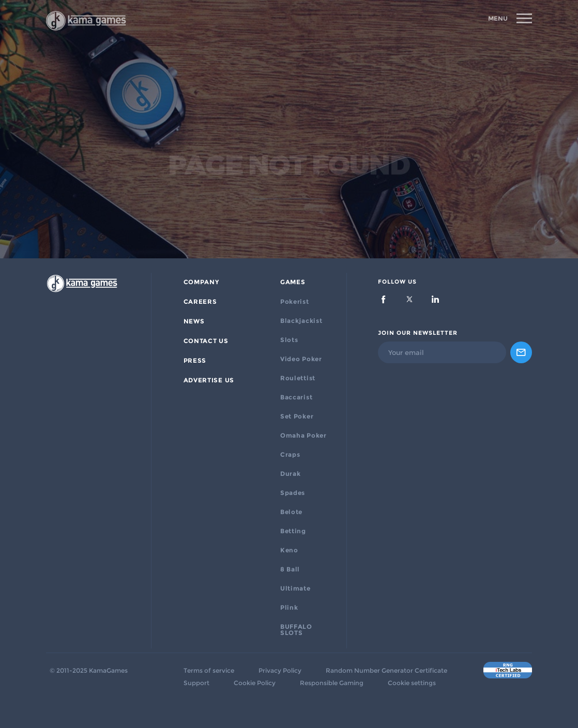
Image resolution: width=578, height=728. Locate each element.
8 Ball (290, 569)
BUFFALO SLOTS (296, 630)
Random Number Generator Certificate (386, 671)
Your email (406, 352)
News (194, 321)
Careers (200, 302)
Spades (293, 493)
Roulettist (298, 378)
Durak (291, 474)
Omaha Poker (303, 436)
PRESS (195, 361)
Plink (289, 608)
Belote (291, 512)
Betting (293, 531)
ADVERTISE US (209, 380)
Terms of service (209, 671)
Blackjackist (301, 321)
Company (201, 282)
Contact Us (206, 341)
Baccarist (296, 397)
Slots (289, 340)
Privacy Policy (280, 671)
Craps (290, 455)
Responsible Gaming (332, 683)
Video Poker (301, 359)
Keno (289, 550)
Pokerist (295, 302)
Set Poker (297, 416)
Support (196, 683)
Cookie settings (412, 683)
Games (293, 282)
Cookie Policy (255, 683)
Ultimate (295, 588)
